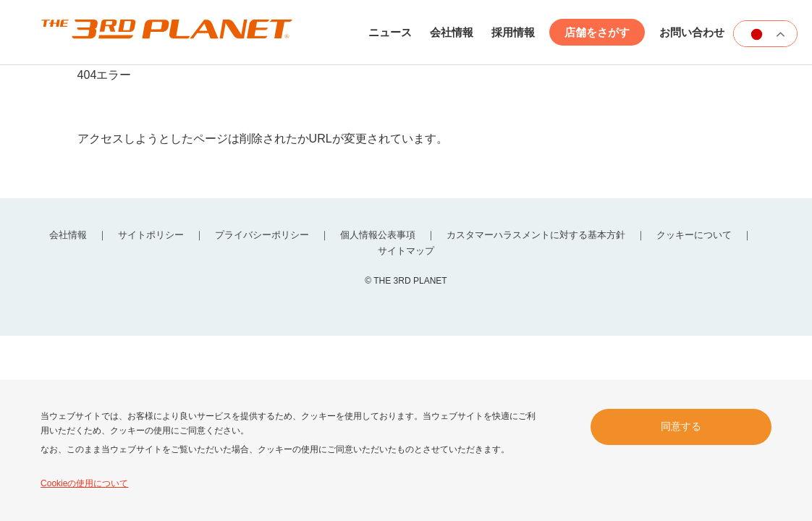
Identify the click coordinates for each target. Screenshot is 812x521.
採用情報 (513, 32)
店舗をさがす (597, 32)
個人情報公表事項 (378, 235)
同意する (681, 426)
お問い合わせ (692, 32)
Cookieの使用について (84, 483)
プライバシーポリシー (262, 235)
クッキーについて (694, 235)
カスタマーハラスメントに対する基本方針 (536, 235)
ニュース (390, 32)
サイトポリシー (151, 235)
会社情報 (452, 32)
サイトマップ (406, 251)
